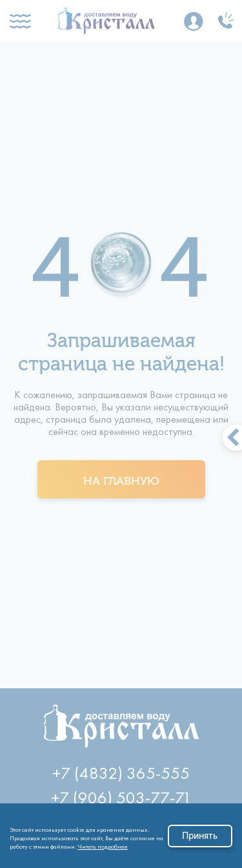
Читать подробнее (103, 844)
